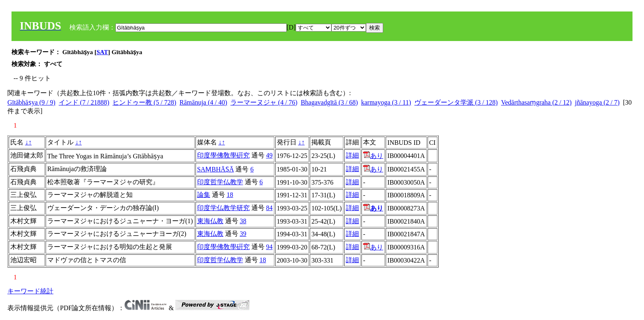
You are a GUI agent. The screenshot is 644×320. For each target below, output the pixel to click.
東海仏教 (210, 221)
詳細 (352, 155)
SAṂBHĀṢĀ (216, 169)
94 (269, 247)
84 (269, 208)
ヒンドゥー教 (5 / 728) (144, 102)
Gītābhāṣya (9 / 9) (31, 102)
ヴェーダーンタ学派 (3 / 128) (456, 102)
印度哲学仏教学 (220, 182)
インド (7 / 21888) (84, 102)
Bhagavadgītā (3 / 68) (329, 102)
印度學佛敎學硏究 (223, 155)
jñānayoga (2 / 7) (597, 102)
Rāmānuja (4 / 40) (203, 102)
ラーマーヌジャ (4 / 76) (264, 102)
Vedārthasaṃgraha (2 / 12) (536, 102)
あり (373, 156)
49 (269, 155)
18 (230, 195)
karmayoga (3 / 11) (386, 102)
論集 (204, 195)
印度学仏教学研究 (223, 208)
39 (243, 234)
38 (243, 221)
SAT (102, 52)
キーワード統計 (30, 291)
